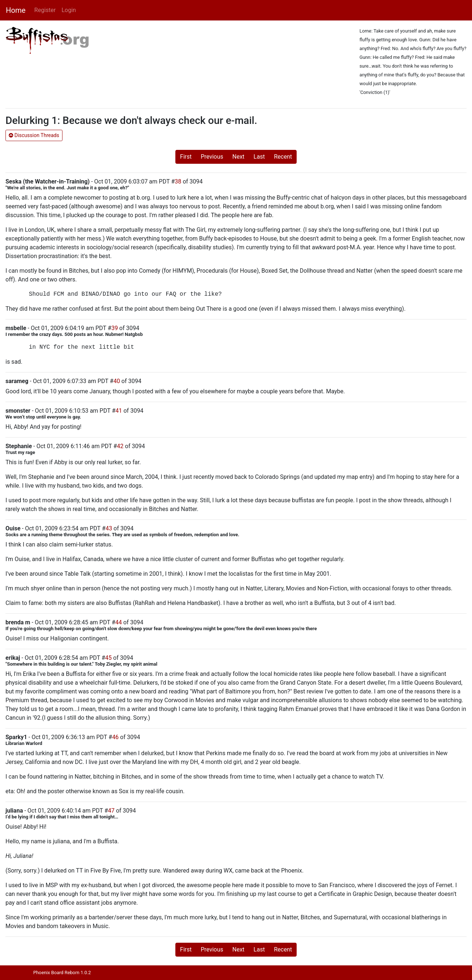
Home (16, 10)
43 (109, 528)
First (186, 157)
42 (120, 446)
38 (178, 181)
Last (259, 157)
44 (119, 622)
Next (238, 157)
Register (45, 10)
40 (117, 381)
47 (111, 811)
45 (109, 658)
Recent (283, 157)
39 (115, 328)
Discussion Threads (34, 135)
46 (115, 737)
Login (68, 10)
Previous (212, 157)
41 (119, 411)
